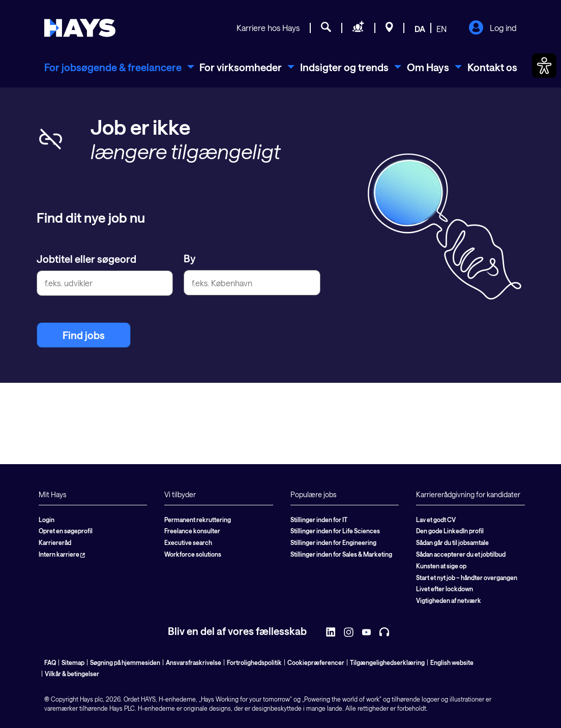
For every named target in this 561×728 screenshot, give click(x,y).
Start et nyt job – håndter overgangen (467, 578)
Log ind (493, 28)
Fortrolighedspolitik (254, 662)
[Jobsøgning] (326, 28)
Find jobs (84, 335)
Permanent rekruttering (198, 520)
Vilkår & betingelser (72, 674)
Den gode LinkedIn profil (450, 531)
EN (441, 29)
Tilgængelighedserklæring (387, 662)
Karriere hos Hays (268, 28)
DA (420, 29)
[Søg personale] (358, 28)
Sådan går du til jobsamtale (452, 542)
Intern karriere (62, 554)
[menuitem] (119, 67)
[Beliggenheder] (389, 28)
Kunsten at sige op (441, 566)
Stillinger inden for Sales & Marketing (341, 554)
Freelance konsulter (192, 531)
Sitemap (73, 662)
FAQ (50, 662)
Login (47, 520)
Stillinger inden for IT (319, 520)
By (190, 258)
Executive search (188, 542)
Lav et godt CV (436, 520)
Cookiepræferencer (316, 662)
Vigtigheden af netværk (449, 600)
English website (452, 662)
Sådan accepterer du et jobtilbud (461, 554)
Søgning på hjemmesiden (125, 662)
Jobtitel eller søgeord (86, 259)
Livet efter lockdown (445, 589)
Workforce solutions (193, 554)
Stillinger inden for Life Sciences (335, 531)
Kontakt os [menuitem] (492, 67)
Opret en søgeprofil (66, 531)
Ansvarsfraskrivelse (194, 662)
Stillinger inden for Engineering (333, 542)
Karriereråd (55, 542)
